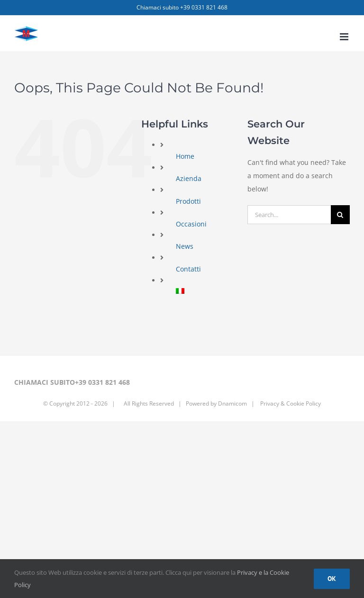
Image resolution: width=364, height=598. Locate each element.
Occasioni (191, 224)
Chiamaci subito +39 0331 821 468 (182, 7)
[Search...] (289, 215)
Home (185, 156)
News (185, 246)
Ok (332, 579)
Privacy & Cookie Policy (290, 403)
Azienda (189, 178)
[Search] (340, 215)
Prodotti (188, 201)
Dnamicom (232, 403)
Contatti (188, 269)
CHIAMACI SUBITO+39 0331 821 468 (72, 382)
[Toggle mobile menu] (345, 37)
